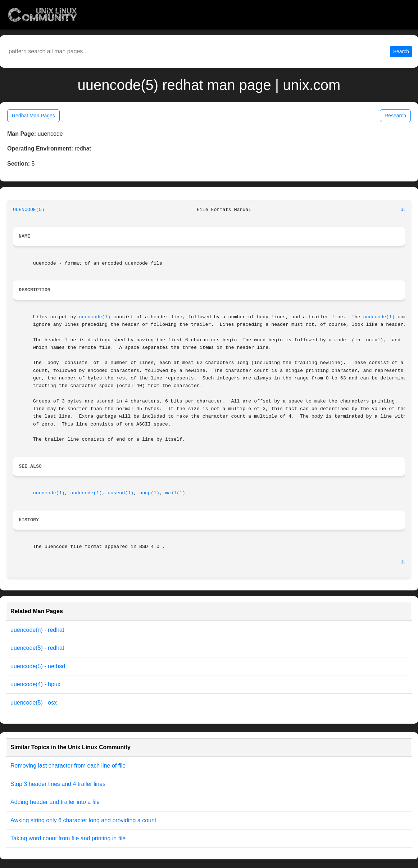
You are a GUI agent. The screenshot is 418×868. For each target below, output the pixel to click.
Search (401, 51)
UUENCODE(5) (29, 210)
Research (395, 116)
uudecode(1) (379, 317)
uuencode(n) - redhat (37, 630)
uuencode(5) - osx (34, 703)
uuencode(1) (95, 317)
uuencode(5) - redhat (37, 648)
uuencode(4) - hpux (35, 684)
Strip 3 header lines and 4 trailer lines (58, 784)
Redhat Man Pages (33, 116)
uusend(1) (121, 493)
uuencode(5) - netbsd (38, 666)
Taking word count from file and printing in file (68, 838)
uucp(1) (149, 493)
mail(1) (175, 493)
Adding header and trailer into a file (55, 802)
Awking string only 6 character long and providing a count (83, 820)
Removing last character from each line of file (68, 766)
